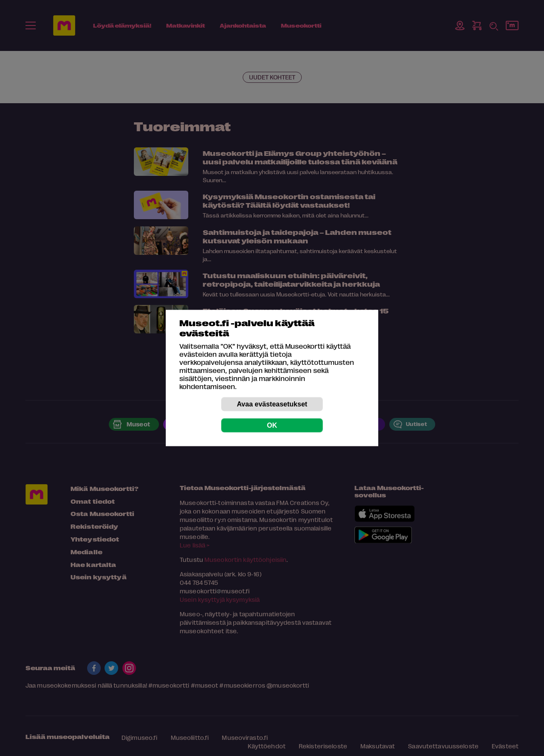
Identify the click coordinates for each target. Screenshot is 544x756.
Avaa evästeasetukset (272, 404)
